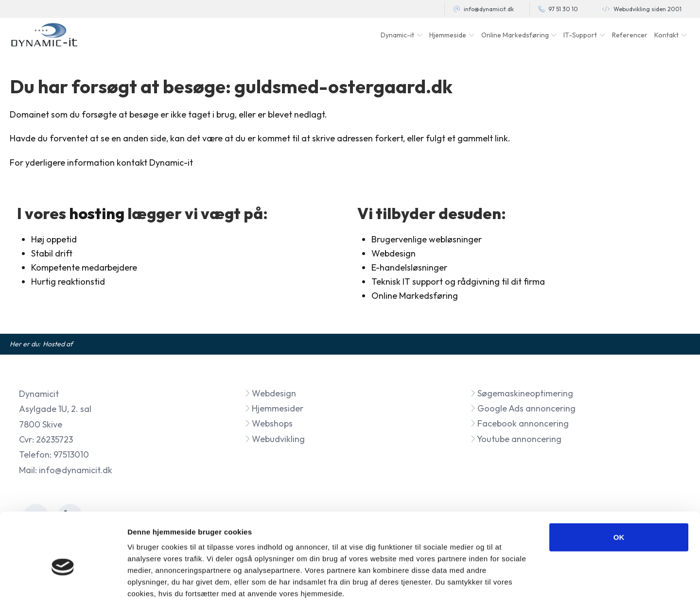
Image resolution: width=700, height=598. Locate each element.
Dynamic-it (397, 35)
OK (619, 483)
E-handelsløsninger (409, 267)
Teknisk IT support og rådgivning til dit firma (458, 282)
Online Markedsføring (415, 296)
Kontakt (666, 35)
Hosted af (58, 344)
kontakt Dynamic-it (155, 162)
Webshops (269, 423)
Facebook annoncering (519, 423)
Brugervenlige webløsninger (427, 239)
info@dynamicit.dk (489, 9)
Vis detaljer (505, 579)
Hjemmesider (274, 408)
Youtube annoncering (516, 439)
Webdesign (270, 393)
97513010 (71, 454)
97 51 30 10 (563, 9)
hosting (97, 213)
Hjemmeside (448, 35)
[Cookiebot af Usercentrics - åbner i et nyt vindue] (63, 579)
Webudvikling (275, 439)
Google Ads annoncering (523, 408)
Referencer (630, 35)
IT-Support (580, 35)
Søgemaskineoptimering (522, 393)
